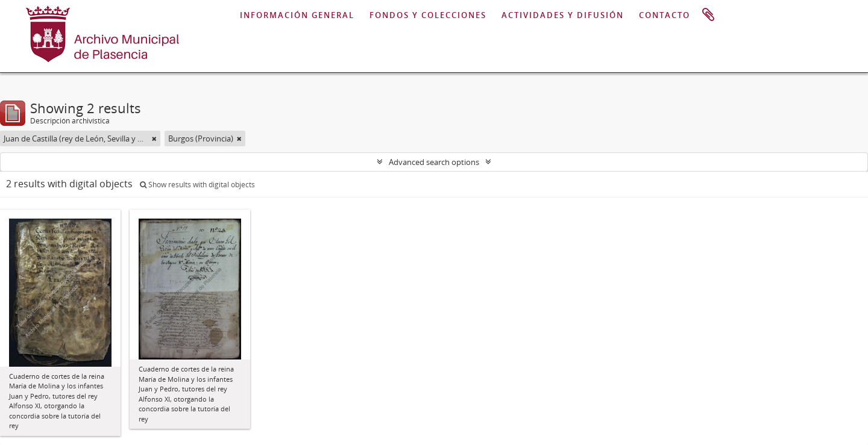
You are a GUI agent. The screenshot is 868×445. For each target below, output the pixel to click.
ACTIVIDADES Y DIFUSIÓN (563, 15)
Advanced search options (434, 162)
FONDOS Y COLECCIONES (428, 15)
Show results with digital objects (197, 185)
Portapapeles (708, 15)
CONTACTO (665, 15)
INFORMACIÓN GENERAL (297, 15)
